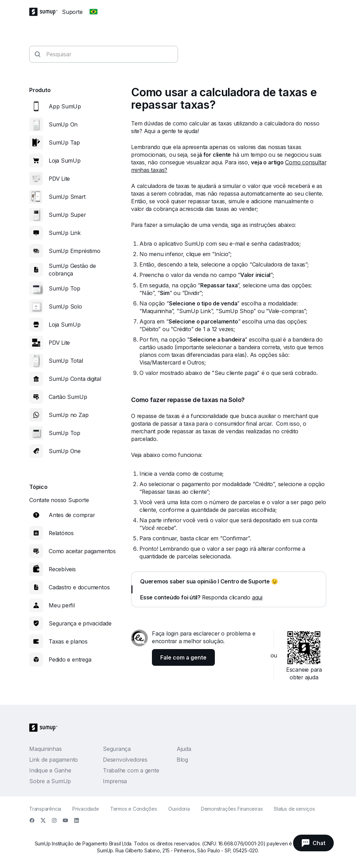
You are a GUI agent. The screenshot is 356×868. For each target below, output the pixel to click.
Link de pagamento (54, 760)
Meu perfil (62, 605)
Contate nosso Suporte (59, 500)
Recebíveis (62, 569)
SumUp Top (64, 288)
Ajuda (184, 749)
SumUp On (63, 124)
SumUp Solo (65, 306)
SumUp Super (67, 215)
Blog (182, 760)
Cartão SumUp (68, 397)
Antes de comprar (72, 515)
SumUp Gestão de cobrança (72, 270)
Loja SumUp (65, 161)
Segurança (117, 749)
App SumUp (65, 106)
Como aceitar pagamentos (82, 551)
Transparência (45, 809)
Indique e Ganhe (50, 770)
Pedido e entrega (70, 660)
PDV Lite (59, 179)
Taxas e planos (68, 641)
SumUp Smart (67, 197)
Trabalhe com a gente (131, 770)
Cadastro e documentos (79, 587)
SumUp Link (65, 233)
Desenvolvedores (125, 760)
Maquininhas (46, 749)
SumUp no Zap (68, 415)
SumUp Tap (64, 142)
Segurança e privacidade (80, 623)
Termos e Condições (134, 809)
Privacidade (86, 809)
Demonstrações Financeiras (232, 809)
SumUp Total (66, 361)
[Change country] (94, 12)
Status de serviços (294, 809)
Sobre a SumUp (50, 781)
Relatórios (61, 533)
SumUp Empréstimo (74, 251)
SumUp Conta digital (75, 379)
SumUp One (65, 451)
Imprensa (115, 781)
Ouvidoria (179, 809)
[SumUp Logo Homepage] (46, 12)
